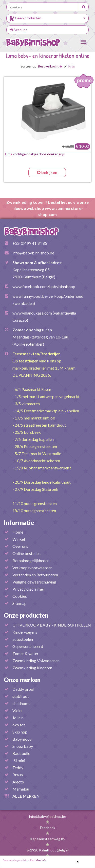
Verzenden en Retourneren (35, 575)
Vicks (17, 710)
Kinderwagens (25, 632)
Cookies (20, 596)
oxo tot (19, 725)
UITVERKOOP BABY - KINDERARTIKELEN (52, 625)
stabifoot (21, 696)
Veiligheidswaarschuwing (34, 582)
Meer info (41, 860)
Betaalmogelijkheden (31, 560)
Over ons (20, 546)
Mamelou (21, 789)
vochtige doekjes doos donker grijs (35, 154)
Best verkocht (50, 66)
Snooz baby (23, 746)
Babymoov (22, 739)
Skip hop (20, 732)
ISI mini (19, 760)
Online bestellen (26, 553)
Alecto (18, 782)
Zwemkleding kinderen (32, 668)
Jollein (18, 718)
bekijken (47, 172)
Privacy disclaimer (28, 589)
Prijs (72, 66)
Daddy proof (24, 689)
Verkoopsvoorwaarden (32, 568)
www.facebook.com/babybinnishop (44, 286)
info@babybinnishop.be (33, 253)
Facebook (48, 828)
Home (18, 532)
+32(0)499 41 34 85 (30, 243)
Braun (18, 775)
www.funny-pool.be (30, 296)
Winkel (19, 539)
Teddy (18, 768)
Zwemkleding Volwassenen (36, 661)
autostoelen (23, 639)
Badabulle (21, 753)
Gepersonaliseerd (28, 646)
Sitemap (20, 603)
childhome (21, 703)
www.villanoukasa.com (32, 313)
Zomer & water (25, 653)
